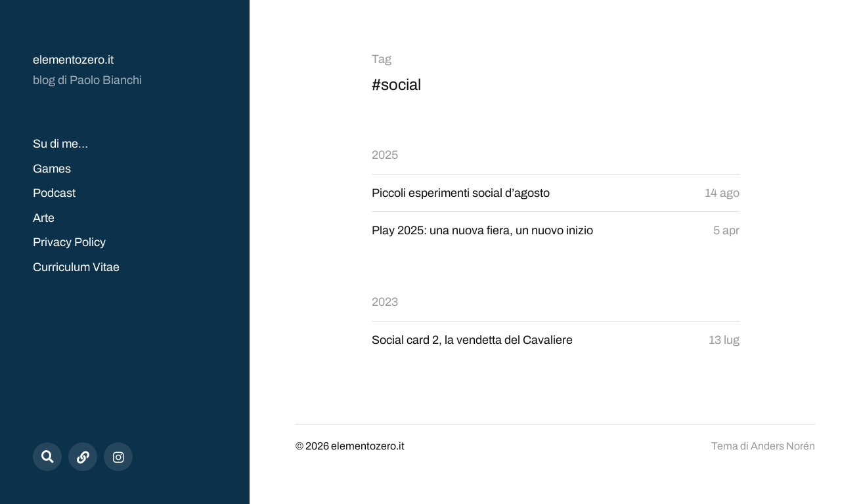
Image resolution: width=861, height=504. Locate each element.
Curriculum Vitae (76, 267)
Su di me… (60, 144)
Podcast (54, 193)
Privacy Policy (69, 242)
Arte (44, 218)
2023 (385, 302)
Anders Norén (783, 446)
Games (52, 169)
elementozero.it (73, 60)
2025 (385, 155)
